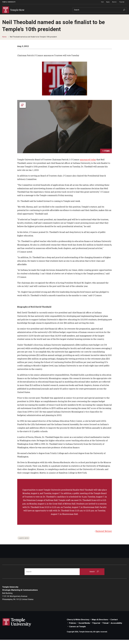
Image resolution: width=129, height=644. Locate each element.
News (6, 16)
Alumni (114, 2)
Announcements (28, 16)
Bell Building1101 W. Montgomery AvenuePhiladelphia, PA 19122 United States (18, 600)
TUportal (122, 2)
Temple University (9, 2)
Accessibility (116, 627)
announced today (88, 163)
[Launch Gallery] (65, 131)
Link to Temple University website (17, 626)
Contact (114, 624)
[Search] (100, 10)
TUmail (105, 627)
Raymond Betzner (104, 535)
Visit (102, 2)
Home (4, 41)
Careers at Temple (77, 631)
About (39, 16)
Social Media (84, 627)
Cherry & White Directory (78, 624)
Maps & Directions (100, 624)
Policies (73, 627)
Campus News (24, 542)
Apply (108, 2)
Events (15, 16)
